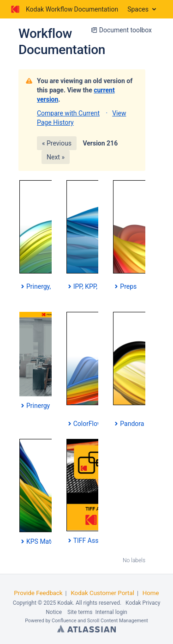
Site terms (80, 612)
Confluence (64, 621)
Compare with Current (68, 113)
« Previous (57, 143)
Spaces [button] (138, 9)
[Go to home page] (64, 9)
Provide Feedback (38, 593)
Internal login (111, 612)
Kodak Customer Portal (102, 593)
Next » (56, 157)
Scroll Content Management (118, 621)
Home (151, 593)
